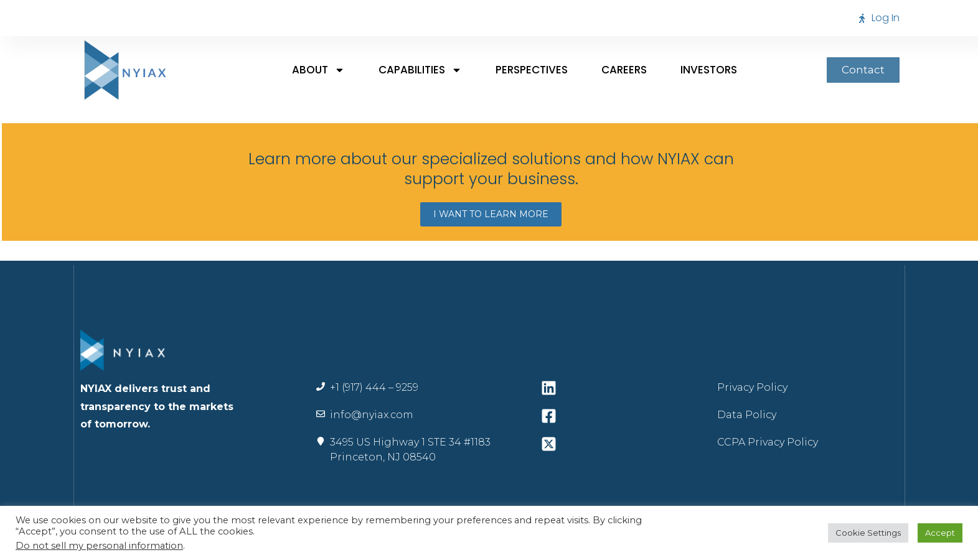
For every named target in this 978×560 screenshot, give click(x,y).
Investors (709, 70)
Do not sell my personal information (99, 546)
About (318, 70)
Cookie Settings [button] (868, 533)
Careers (624, 70)
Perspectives (532, 70)
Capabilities (420, 70)
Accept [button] (940, 533)
